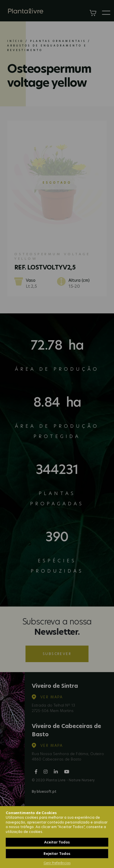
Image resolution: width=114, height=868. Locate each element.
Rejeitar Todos (57, 854)
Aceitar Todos (57, 842)
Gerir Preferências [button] (57, 863)
